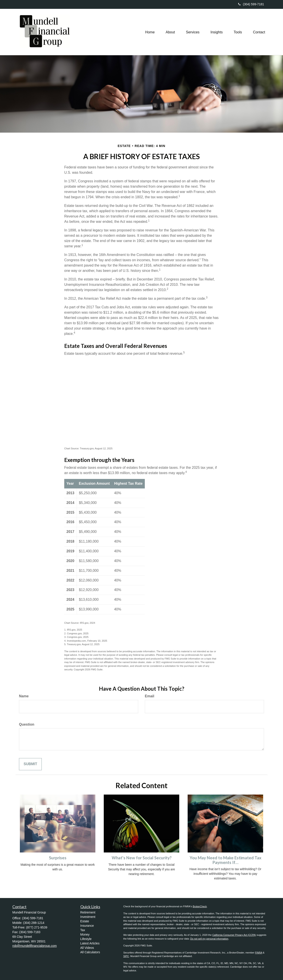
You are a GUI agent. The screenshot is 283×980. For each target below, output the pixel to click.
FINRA (258, 953)
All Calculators (90, 952)
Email (150, 696)
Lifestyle (86, 939)
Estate (85, 921)
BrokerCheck (200, 906)
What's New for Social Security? (142, 858)
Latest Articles (90, 943)
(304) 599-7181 (251, 4)
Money (85, 934)
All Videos (87, 948)
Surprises (58, 858)
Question (27, 724)
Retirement (88, 912)
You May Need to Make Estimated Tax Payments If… (225, 860)
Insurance (87, 926)
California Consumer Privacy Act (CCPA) (234, 935)
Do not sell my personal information (209, 939)
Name (24, 696)
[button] (170, 32)
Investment (88, 917)
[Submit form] (30, 764)
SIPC (126, 956)
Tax (83, 930)
